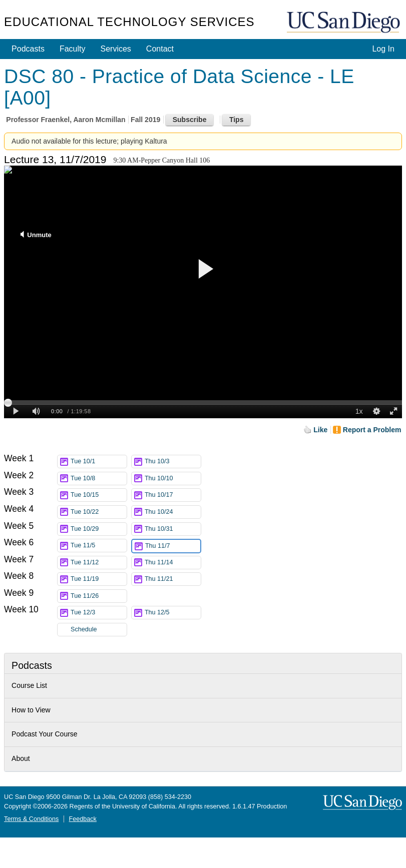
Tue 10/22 (99, 512)
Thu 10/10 (173, 479)
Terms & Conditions (31, 819)
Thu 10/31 (173, 529)
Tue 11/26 (99, 596)
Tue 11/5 (99, 546)
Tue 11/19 (99, 579)
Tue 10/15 (99, 495)
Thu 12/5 (173, 613)
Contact (160, 49)
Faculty (73, 49)
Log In (383, 49)
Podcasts (28, 49)
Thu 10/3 (173, 462)
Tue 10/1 (99, 462)
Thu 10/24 (173, 512)
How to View (31, 710)
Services (116, 49)
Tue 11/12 (99, 563)
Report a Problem (372, 430)
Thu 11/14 (173, 563)
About (21, 758)
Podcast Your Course (45, 734)
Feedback (83, 819)
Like (320, 430)
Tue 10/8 (99, 479)
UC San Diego (344, 23)
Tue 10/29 (99, 529)
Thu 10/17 (173, 495)
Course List (29, 685)
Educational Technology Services (129, 22)
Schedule (84, 629)
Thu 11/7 (173, 546)
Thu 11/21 (173, 579)
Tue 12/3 (99, 613)
